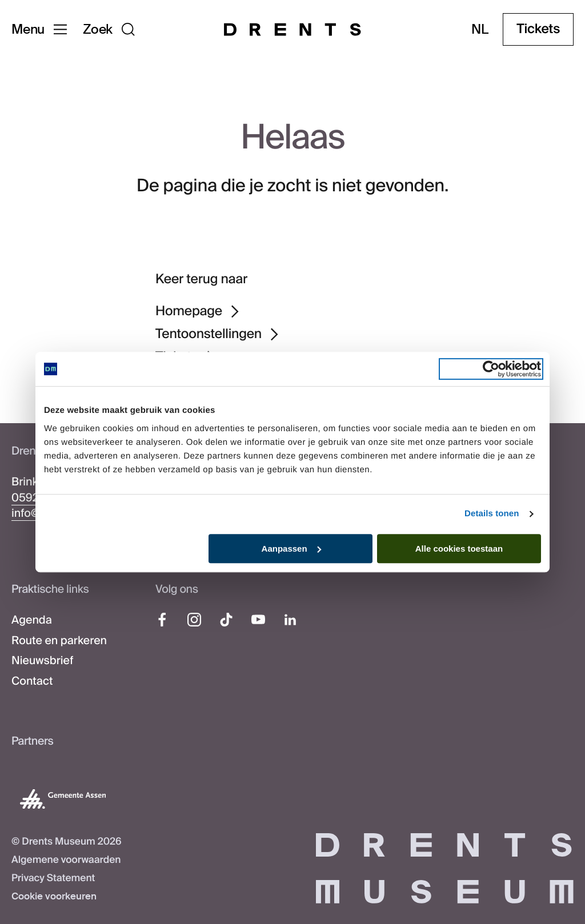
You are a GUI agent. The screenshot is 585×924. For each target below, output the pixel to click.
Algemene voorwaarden (66, 860)
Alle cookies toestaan (459, 549)
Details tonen (492, 514)
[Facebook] (162, 620)
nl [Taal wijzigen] (480, 29)
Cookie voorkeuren (54, 897)
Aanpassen (291, 549)
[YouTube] (258, 620)
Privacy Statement (53, 878)
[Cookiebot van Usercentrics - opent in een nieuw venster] (491, 369)
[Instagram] (194, 620)
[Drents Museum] (292, 29)
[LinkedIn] (290, 620)
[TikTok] (226, 620)
